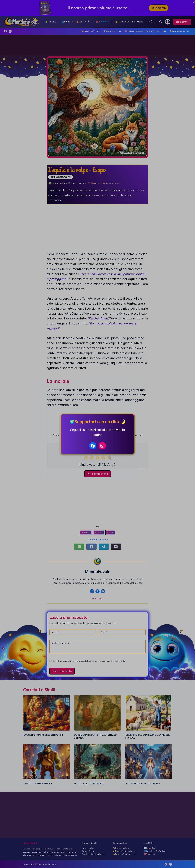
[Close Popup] (133, 416)
